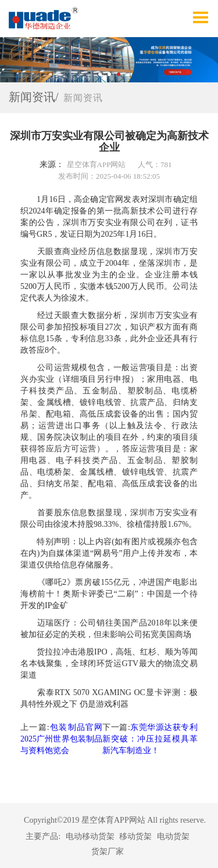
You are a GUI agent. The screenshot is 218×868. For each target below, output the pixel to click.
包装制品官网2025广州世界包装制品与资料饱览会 (61, 739)
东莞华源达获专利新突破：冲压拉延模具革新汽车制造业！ (150, 739)
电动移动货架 (90, 836)
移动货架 (135, 836)
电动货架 (173, 836)
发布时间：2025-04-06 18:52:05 (109, 176)
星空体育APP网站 (97, 164)
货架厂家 (108, 851)
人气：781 (155, 164)
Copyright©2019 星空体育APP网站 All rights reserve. (115, 820)
